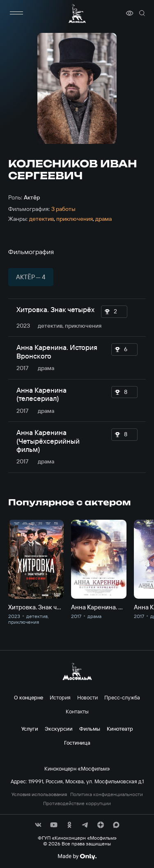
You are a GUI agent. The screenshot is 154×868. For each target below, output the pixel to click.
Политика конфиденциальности (107, 794)
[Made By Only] (77, 856)
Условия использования (39, 794)
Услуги (30, 729)
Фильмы (90, 729)
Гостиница (77, 743)
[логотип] (77, 13)
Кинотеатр (120, 729)
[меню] (16, 13)
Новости (87, 697)
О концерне (29, 697)
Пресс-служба (122, 697)
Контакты (77, 711)
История (60, 697)
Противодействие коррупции (77, 803)
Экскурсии (59, 729)
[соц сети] (38, 825)
